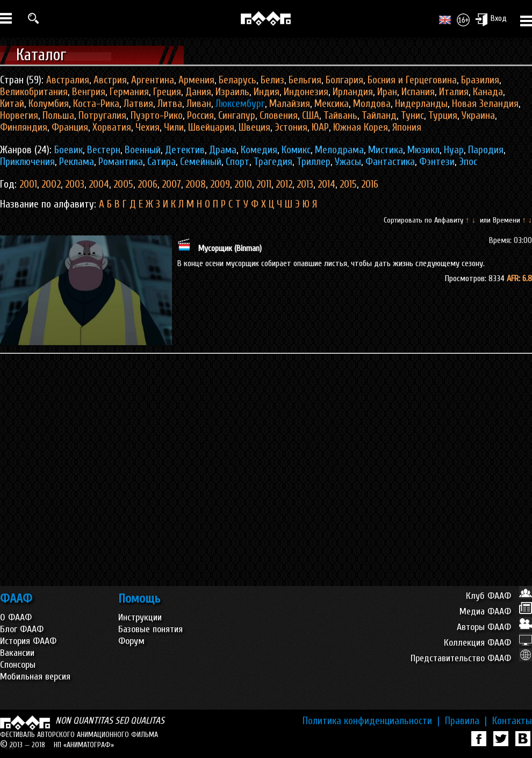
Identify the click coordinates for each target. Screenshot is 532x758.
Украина (478, 116)
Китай (12, 104)
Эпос (468, 162)
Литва (170, 104)
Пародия (486, 150)
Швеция (254, 127)
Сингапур (237, 116)
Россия (200, 116)
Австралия (68, 80)
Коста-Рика (96, 104)
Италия (454, 92)
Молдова (372, 104)
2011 (264, 184)
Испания (418, 92)
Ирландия (353, 92)
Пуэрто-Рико (157, 116)
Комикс (296, 150)
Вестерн (104, 150)
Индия (267, 92)
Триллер (314, 162)
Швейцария (211, 127)
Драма (223, 150)
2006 (148, 184)
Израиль (232, 92)
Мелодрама (339, 150)
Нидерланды (421, 104)
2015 (348, 184)
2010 (243, 184)
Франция (70, 127)
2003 (75, 184)
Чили (174, 127)
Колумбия (49, 104)
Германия (129, 92)
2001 (28, 184)
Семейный (201, 162)
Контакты (512, 721)
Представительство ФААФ (471, 658)
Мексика (332, 104)
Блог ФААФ (22, 629)
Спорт (238, 162)
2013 (305, 184)
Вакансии (17, 653)
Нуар (454, 150)
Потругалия (102, 116)
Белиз (272, 80)
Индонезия (306, 92)
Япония (407, 127)
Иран (387, 92)
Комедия (259, 150)
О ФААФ (16, 617)
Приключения (27, 162)
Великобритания (34, 92)
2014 (326, 184)
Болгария (344, 80)
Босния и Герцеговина (412, 80)
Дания (198, 92)
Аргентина (153, 80)
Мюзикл (423, 150)
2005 (123, 184)
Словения (279, 116)
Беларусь (238, 80)
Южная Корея (361, 127)
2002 (51, 184)
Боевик (69, 150)
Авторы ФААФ (494, 627)
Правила (466, 721)
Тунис (412, 116)
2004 (99, 184)
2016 (370, 184)
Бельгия (305, 80)
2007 (171, 184)
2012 (284, 184)
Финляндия (24, 127)
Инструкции (140, 617)
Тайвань (340, 116)
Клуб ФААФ (499, 596)
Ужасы (348, 162)
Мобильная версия (35, 677)
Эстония (291, 127)
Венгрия (89, 92)
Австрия (110, 80)
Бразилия (480, 80)
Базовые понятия (150, 629)
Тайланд (379, 116)
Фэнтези (437, 162)
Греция (167, 92)
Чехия (148, 127)
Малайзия (290, 104)
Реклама (77, 162)
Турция (443, 116)
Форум (131, 641)
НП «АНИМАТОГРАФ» (84, 745)
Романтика (121, 162)
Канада (488, 92)
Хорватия (112, 127)
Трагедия (273, 162)
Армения (196, 80)
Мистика (386, 150)
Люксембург (240, 104)
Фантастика (390, 162)
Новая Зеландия (485, 104)
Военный (143, 150)
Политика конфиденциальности (371, 721)
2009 (220, 184)
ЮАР (320, 127)
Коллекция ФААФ (488, 643)
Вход (491, 19)
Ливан (199, 104)
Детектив (185, 150)
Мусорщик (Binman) (230, 248)
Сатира (161, 162)
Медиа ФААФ (496, 612)
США (311, 116)
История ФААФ (28, 641)
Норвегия (19, 116)
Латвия (138, 104)
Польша (58, 116)
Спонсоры (18, 665)
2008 (196, 184)
